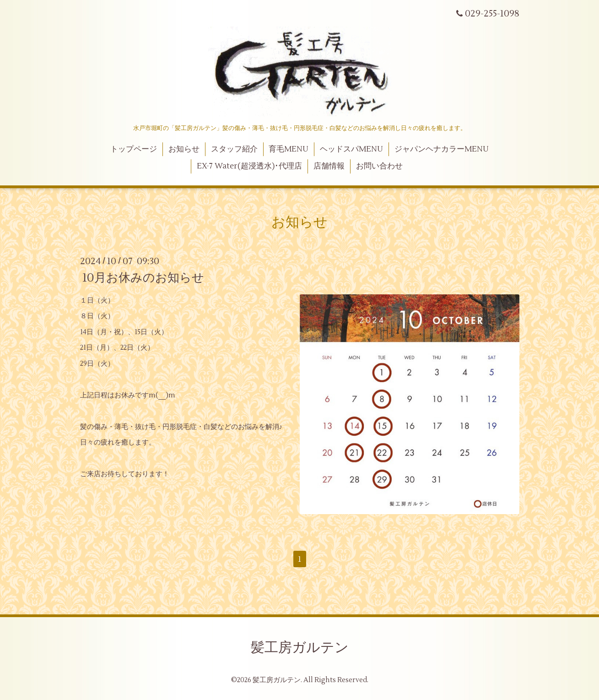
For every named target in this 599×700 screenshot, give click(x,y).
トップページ (134, 149)
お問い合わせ (379, 166)
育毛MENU (289, 149)
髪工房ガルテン (300, 648)
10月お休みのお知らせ (143, 277)
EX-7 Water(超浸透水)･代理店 (249, 166)
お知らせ (184, 149)
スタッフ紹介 (234, 149)
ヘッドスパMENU (351, 149)
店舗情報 (329, 166)
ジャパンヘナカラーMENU (442, 149)
